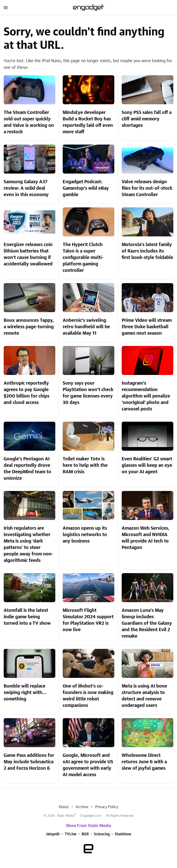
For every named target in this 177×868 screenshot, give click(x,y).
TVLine (71, 834)
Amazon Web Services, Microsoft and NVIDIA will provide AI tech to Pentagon (146, 538)
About (64, 807)
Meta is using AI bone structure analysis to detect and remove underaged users (144, 696)
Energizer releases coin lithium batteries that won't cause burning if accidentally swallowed (28, 254)
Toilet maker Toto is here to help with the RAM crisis (85, 465)
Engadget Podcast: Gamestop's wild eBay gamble (86, 188)
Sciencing (102, 834)
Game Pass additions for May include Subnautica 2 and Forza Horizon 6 (29, 762)
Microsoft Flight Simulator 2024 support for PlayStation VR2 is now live (88, 620)
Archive (82, 807)
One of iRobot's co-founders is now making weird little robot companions (88, 696)
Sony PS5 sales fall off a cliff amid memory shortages (147, 119)
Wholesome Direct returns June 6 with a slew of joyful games (144, 762)
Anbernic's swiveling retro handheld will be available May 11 (86, 327)
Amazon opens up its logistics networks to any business (85, 535)
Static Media (66, 816)
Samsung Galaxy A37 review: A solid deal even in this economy (26, 188)
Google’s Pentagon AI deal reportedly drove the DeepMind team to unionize (27, 469)
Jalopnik (53, 834)
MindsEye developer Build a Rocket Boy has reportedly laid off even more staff (88, 122)
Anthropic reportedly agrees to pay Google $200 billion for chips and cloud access (27, 393)
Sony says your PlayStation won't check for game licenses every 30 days (88, 393)
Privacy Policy (107, 807)
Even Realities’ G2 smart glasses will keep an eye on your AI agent (147, 465)
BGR (85, 834)
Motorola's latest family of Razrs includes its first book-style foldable (147, 251)
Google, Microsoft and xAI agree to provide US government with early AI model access (88, 765)
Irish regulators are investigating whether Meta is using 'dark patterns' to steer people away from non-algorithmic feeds (28, 544)
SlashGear (123, 834)
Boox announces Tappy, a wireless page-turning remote (29, 327)
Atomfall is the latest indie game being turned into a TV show (27, 617)
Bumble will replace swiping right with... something (25, 693)
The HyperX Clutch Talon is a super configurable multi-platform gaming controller (83, 258)
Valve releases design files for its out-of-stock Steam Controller (147, 188)
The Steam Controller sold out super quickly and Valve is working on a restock (29, 122)
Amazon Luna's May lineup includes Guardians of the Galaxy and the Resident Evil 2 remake (147, 623)
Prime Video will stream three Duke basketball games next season (147, 327)
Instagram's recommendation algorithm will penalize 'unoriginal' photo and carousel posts (146, 396)
